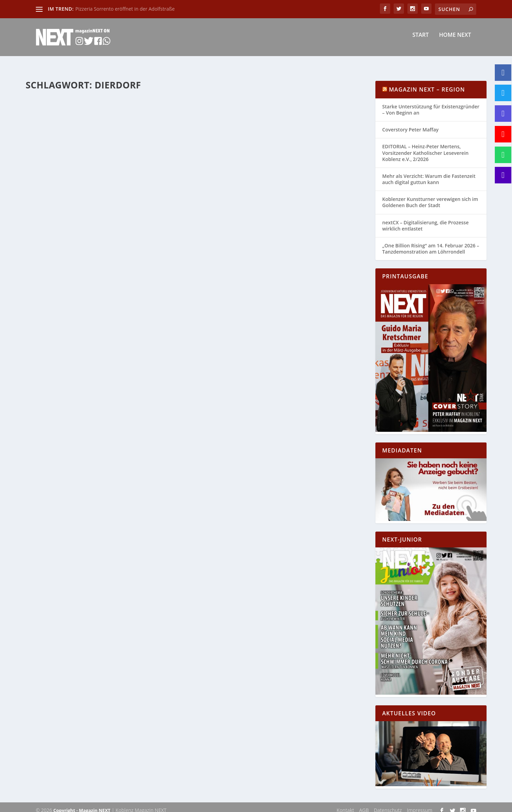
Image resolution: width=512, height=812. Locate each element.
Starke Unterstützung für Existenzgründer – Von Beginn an (431, 103)
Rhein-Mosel (110, 226)
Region (123, 117)
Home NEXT (455, 40)
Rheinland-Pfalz (147, 117)
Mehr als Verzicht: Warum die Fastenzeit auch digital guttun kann (429, 173)
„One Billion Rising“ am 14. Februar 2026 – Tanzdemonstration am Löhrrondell (431, 242)
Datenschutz (388, 804)
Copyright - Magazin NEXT (82, 804)
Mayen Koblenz (47, 226)
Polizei (108, 117)
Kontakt (345, 804)
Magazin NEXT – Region (427, 83)
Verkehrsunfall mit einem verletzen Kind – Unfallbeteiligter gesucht (277, 388)
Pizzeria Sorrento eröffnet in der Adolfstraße (125, 9)
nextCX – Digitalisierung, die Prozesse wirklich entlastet (425, 219)
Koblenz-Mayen (165, 219)
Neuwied (92, 117)
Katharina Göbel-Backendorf (68, 219)
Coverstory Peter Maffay (410, 123)
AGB (364, 804)
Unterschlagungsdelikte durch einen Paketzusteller (269, 202)
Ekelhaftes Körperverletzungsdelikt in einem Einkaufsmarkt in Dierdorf (106, 103)
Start (420, 40)
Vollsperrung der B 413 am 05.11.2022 (92, 209)
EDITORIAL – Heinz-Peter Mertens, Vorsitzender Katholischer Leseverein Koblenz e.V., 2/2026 (425, 146)
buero (46, 117)
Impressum (420, 804)
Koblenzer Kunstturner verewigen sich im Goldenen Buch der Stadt (430, 196)
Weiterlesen (52, 176)
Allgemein (139, 219)
